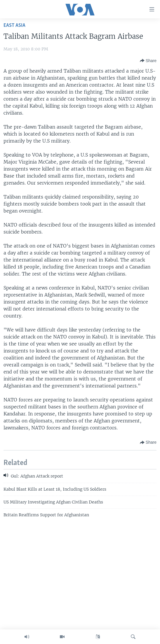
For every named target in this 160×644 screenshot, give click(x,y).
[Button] (148, 61)
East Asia (14, 26)
